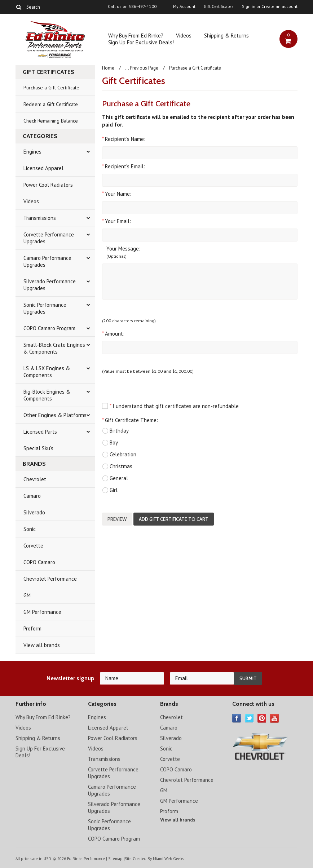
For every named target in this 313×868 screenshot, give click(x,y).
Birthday (115, 431)
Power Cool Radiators (48, 185)
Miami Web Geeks (168, 859)
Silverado (34, 512)
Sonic (30, 529)
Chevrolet (35, 479)
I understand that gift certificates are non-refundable (170, 406)
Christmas (117, 466)
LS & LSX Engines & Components (47, 372)
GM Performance (42, 612)
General (115, 478)
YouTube (275, 718)
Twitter (249, 718)
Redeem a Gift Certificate (51, 104)
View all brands (42, 645)
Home (108, 68)
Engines (32, 152)
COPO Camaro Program (49, 328)
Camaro (32, 496)
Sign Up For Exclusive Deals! (141, 42)
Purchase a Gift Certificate (51, 88)
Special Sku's (38, 448)
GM (27, 595)
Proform (32, 628)
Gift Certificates (219, 6)
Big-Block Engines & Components (47, 395)
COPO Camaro (39, 562)
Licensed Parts (40, 432)
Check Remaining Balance (51, 121)
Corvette (33, 546)
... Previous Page (142, 68)
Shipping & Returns (226, 36)
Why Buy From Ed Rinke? (136, 36)
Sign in (249, 6)
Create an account (279, 6)
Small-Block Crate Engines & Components (54, 348)
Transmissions (40, 218)
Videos (184, 36)
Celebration (119, 455)
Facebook (237, 718)
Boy (110, 443)
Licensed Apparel (43, 168)
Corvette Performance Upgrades (49, 238)
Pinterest (262, 718)
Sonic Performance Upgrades (45, 308)
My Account (184, 6)
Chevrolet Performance (50, 579)
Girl (110, 490)
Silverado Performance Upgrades (50, 285)
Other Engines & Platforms (55, 415)
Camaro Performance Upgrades (47, 261)
